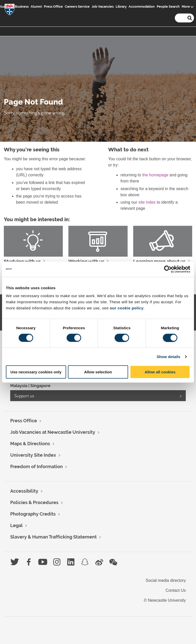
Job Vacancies (103, 6)
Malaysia (19, 386)
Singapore (40, 386)
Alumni (36, 6)
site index (147, 202)
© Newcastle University (165, 600)
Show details (169, 356)
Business (22, 6)
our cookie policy (127, 308)
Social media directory (166, 580)
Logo (10, 11)
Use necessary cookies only (36, 372)
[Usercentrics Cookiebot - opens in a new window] (168, 269)
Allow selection (98, 372)
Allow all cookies (160, 372)
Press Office (53, 6)
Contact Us (176, 590)
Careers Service (77, 6)
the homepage (155, 175)
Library (121, 6)
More (186, 6)
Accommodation (142, 6)
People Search (168, 6)
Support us (24, 396)
